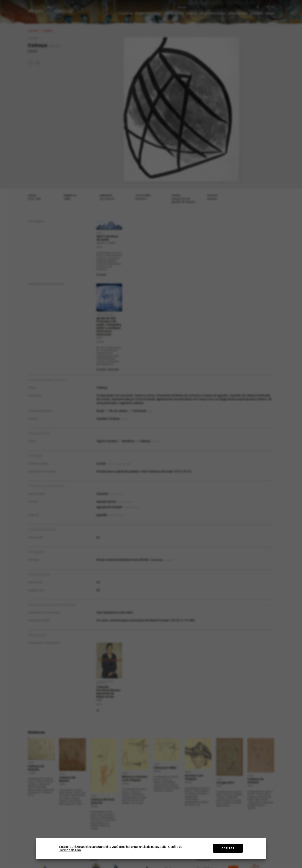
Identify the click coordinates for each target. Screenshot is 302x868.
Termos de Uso (70, 850)
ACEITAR (228, 848)
